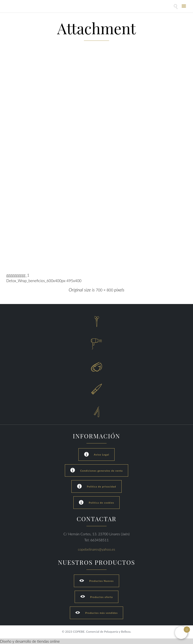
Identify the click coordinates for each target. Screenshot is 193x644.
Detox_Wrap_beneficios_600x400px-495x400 (44, 281)
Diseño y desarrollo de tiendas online (30, 641)
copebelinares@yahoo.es (96, 549)
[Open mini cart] (181, 633)
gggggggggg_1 (18, 275)
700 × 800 (104, 290)
